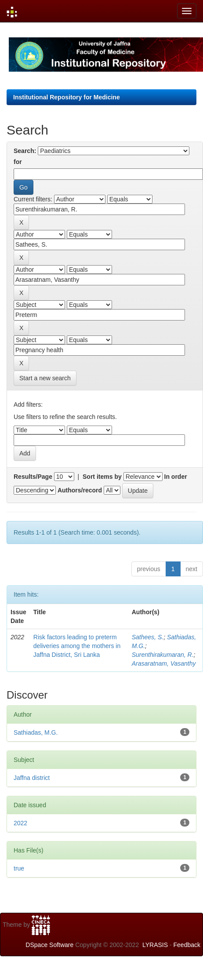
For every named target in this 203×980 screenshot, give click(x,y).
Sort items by (102, 477)
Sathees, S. (148, 637)
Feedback (187, 945)
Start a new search (45, 378)
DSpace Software (49, 945)
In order (176, 477)
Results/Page (33, 477)
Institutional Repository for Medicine (67, 97)
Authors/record (80, 490)
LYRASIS (155, 945)
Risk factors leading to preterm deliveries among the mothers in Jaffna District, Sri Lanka (77, 646)
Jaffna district (32, 778)
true (19, 868)
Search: (25, 151)
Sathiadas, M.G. (36, 732)
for (18, 162)
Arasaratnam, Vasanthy (164, 663)
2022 (20, 823)
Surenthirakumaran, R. (163, 655)
